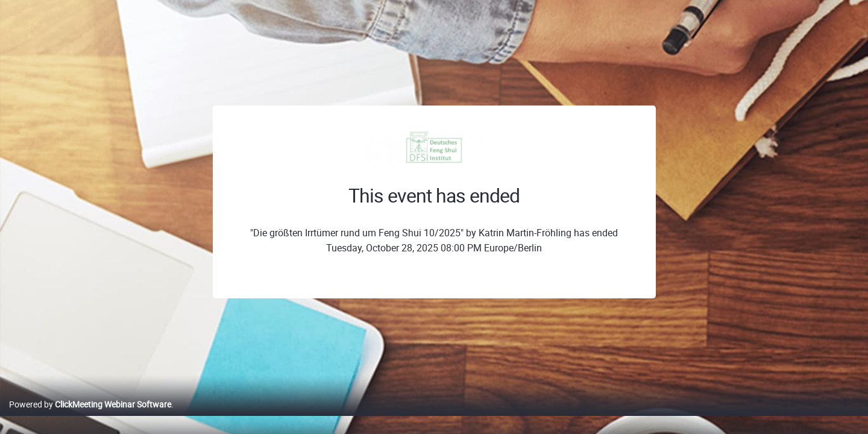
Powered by (90, 417)
